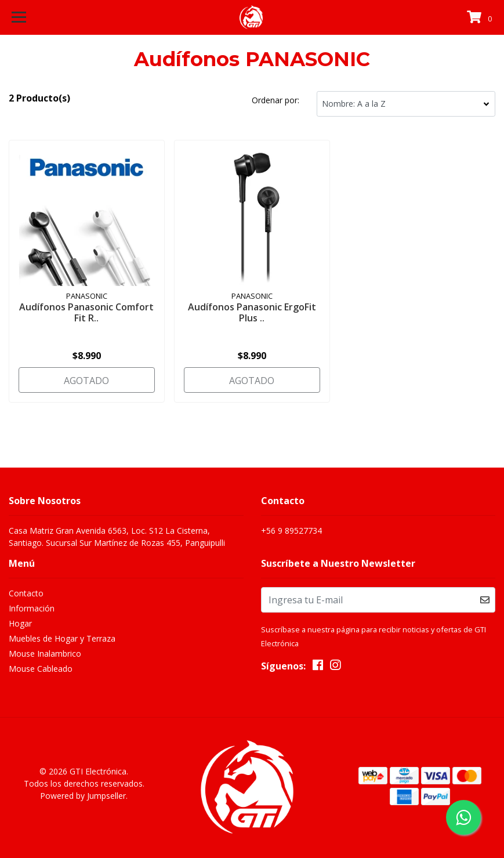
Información (32, 608)
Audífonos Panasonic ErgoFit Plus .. (252, 312)
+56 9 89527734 (291, 531)
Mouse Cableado (41, 669)
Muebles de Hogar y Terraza (62, 638)
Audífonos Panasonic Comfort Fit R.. (86, 312)
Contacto (26, 593)
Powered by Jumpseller (83, 796)
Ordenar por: (275, 100)
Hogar (20, 623)
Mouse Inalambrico (45, 654)
